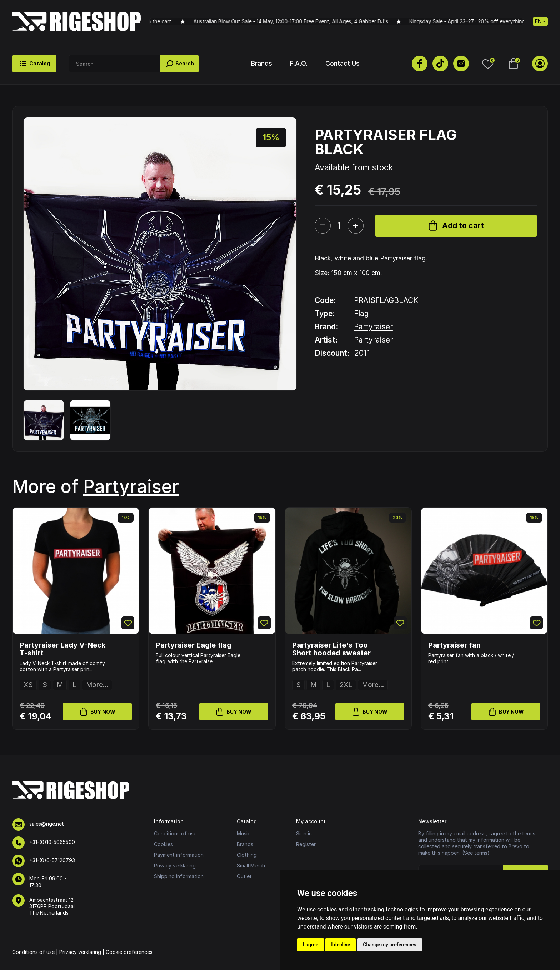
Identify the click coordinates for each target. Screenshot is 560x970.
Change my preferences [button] (389, 945)
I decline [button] (341, 945)
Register (306, 844)
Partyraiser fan (454, 645)
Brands (262, 63)
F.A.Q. (299, 63)
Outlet (244, 876)
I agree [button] (311, 945)
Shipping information (179, 876)
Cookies (163, 844)
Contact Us (342, 63)
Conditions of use (175, 833)
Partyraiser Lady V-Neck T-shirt (62, 649)
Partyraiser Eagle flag (194, 645)
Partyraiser (373, 327)
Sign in (304, 833)
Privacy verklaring (175, 866)
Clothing (247, 855)
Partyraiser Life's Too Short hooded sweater (331, 649)
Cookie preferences (129, 952)
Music (244, 833)
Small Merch (251, 866)
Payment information (179, 855)
